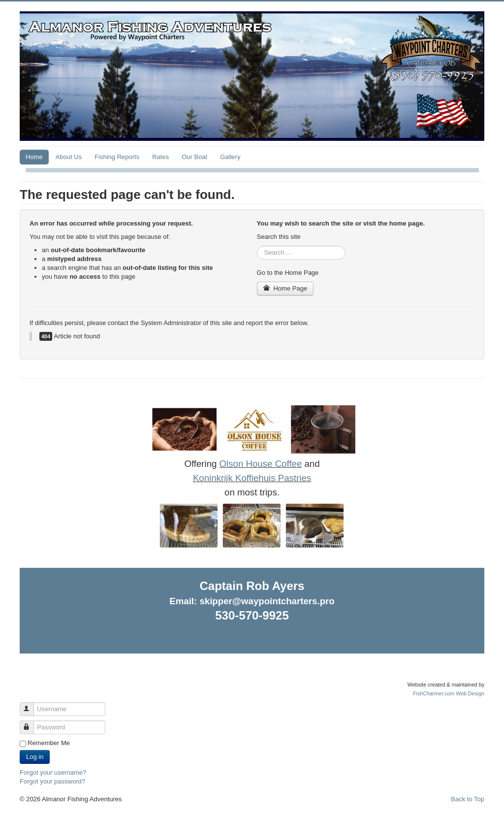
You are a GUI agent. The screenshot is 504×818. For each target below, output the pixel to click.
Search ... (257, 246)
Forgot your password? (52, 781)
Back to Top (468, 799)
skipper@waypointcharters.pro (267, 601)
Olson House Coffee (261, 464)
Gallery (230, 157)
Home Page (285, 288)
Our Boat (194, 157)
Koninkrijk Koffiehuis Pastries (252, 478)
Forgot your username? (53, 772)
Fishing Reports (117, 157)
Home (34, 157)
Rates (160, 157)
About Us (69, 157)
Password (31, 723)
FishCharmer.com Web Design (449, 693)
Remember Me (49, 743)
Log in (35, 757)
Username (31, 705)
